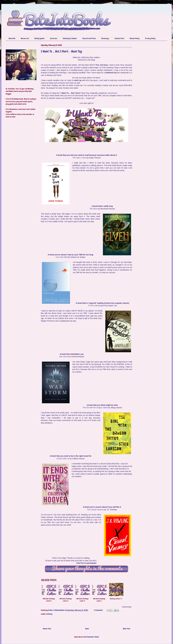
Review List (25, 38)
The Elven (93, 209)
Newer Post (47, 629)
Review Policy (135, 38)
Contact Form (119, 38)
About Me (12, 38)
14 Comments (98, 610)
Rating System (39, 38)
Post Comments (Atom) (91, 637)
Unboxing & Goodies (70, 38)
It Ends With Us (63, 459)
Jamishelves (112, 93)
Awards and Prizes (89, 38)
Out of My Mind (62, 257)
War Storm (64, 357)
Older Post (126, 629)
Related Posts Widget (127, 607)
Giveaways (105, 38)
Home (87, 629)
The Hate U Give (79, 158)
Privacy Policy (150, 38)
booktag (49, 614)
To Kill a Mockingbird (96, 306)
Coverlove (54, 38)
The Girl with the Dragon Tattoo (95, 408)
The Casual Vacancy (95, 510)
